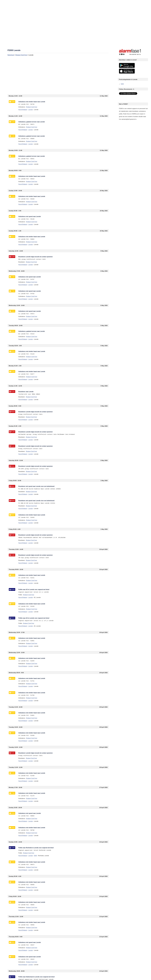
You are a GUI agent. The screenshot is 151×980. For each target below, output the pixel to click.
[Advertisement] (58, 75)
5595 (122, 84)
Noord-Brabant (23, 110)
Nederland (11, 55)
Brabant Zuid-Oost (21, 55)
